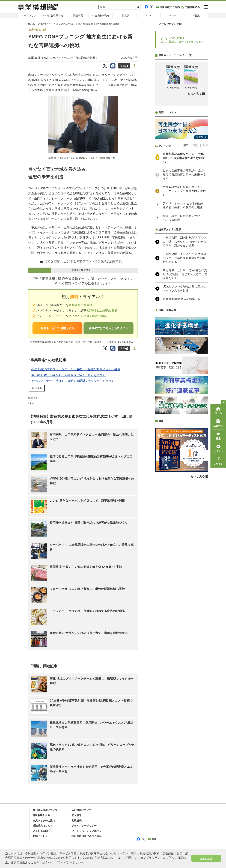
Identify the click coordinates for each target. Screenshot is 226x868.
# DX (148, 16)
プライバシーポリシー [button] (69, 862)
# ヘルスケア (29, 16)
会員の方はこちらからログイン (108, 328)
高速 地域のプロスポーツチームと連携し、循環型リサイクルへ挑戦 (76, 369)
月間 (206, 145)
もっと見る (37, 388)
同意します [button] (206, 858)
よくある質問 (40, 831)
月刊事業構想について (45, 810)
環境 (32, 403)
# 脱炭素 (125, 16)
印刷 (124, 66)
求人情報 (77, 815)
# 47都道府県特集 (53, 16)
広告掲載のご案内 (168, 7)
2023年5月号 (129, 58)
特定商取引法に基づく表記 (87, 836)
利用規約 (77, 821)
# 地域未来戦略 (101, 16)
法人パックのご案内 (44, 821)
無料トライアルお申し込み (58, 328)
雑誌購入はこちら (43, 826)
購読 (152, 839)
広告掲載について (82, 810)
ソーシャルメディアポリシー (88, 831)
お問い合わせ (40, 836)
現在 (185, 145)
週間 (195, 145)
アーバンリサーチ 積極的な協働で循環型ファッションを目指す (73, 381)
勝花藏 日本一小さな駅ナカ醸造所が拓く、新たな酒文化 (68, 375)
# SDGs (172, 16)
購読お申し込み (41, 815)
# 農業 (196, 16)
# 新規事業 (77, 16)
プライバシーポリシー (84, 826)
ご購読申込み (191, 7)
